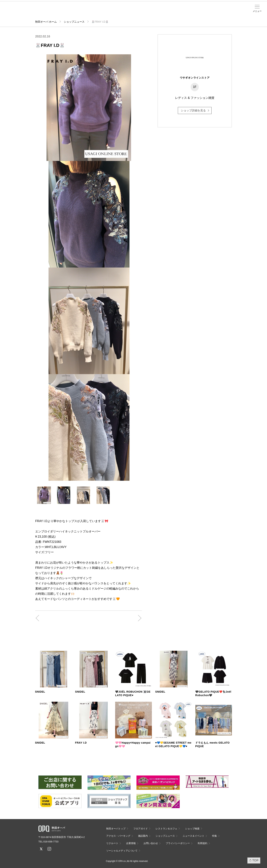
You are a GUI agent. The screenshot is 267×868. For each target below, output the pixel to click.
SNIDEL (40, 692)
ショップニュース (74, 22)
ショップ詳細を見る (193, 110)
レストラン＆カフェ (166, 829)
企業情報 (131, 843)
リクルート (112, 843)
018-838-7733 (51, 842)
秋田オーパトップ (116, 829)
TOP (255, 860)
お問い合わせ (151, 843)
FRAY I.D (81, 743)
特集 (215, 836)
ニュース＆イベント (106, 12)
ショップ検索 (63, 11)
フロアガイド (49, 11)
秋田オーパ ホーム (46, 22)
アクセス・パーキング (78, 12)
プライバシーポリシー (178, 843)
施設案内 (92, 11)
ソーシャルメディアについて (122, 851)
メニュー (257, 11)
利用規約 (202, 843)
